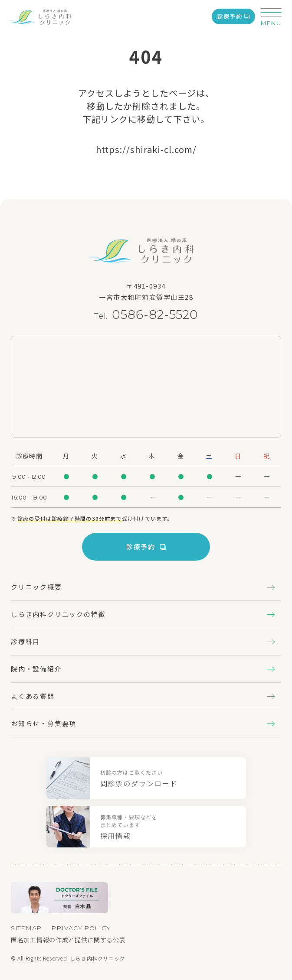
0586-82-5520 (155, 315)
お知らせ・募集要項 (143, 723)
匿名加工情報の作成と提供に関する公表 (68, 940)
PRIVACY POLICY (81, 928)
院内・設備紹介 (143, 669)
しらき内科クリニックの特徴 (143, 614)
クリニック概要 (143, 587)
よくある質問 (143, 696)
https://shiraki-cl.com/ (146, 149)
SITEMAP (26, 928)
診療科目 (143, 641)
